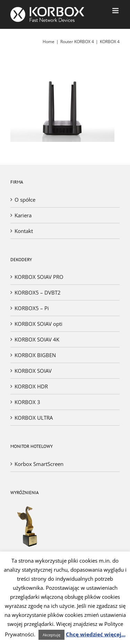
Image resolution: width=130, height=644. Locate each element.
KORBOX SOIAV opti (38, 324)
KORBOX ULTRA (34, 418)
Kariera (23, 215)
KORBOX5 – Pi (32, 308)
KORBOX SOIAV (33, 371)
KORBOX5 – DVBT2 (38, 292)
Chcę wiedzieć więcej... (96, 634)
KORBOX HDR (31, 386)
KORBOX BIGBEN (35, 355)
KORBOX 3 (27, 402)
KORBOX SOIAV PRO (39, 277)
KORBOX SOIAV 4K (37, 339)
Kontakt (24, 231)
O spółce (25, 200)
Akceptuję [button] (51, 635)
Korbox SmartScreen (39, 464)
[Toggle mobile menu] (116, 11)
